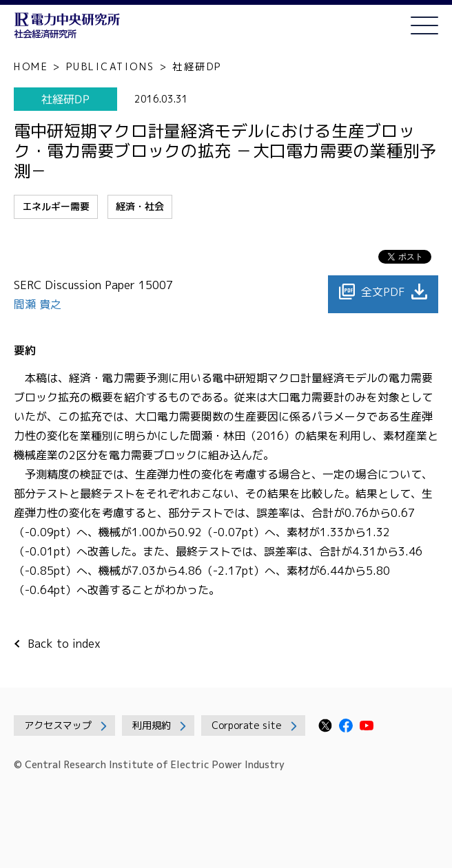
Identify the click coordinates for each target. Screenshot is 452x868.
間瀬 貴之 (39, 304)
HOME (31, 66)
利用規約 (152, 725)
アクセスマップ (58, 725)
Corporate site (247, 725)
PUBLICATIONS (111, 66)
